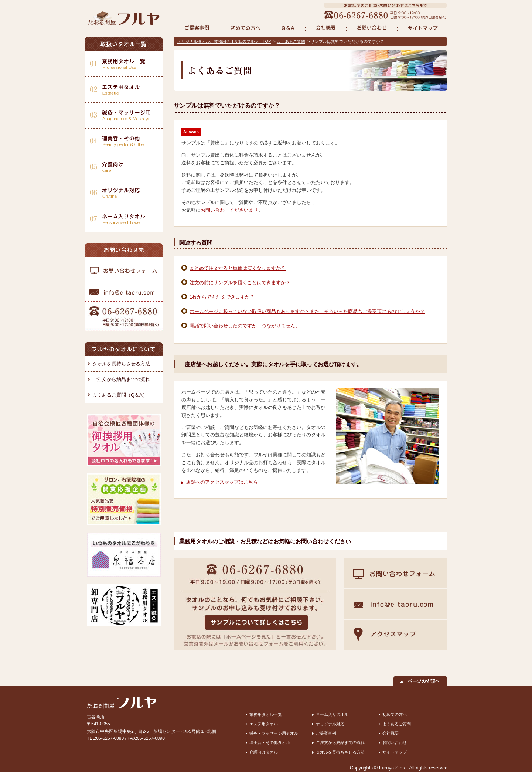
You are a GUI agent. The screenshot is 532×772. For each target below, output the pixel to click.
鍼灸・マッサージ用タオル (274, 733)
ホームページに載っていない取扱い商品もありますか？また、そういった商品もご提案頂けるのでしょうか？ (307, 311)
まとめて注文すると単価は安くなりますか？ (238, 268)
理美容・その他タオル (270, 742)
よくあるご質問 (291, 41)
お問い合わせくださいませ (229, 210)
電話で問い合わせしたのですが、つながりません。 (245, 326)
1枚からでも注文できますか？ (222, 297)
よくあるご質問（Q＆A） (120, 395)
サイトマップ (395, 752)
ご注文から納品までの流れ (121, 379)
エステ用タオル (264, 724)
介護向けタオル (264, 752)
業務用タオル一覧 (266, 714)
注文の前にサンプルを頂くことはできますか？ (240, 283)
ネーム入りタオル (332, 714)
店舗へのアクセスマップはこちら (222, 482)
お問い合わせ (395, 742)
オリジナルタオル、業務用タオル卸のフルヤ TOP (224, 41)
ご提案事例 (326, 733)
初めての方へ (395, 714)
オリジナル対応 (330, 724)
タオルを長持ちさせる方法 (121, 364)
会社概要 (391, 733)
